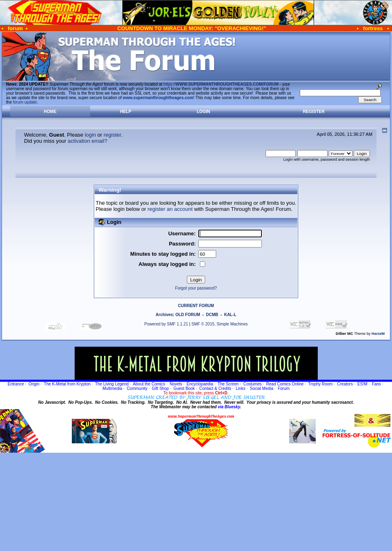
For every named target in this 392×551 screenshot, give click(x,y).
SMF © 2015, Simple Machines (219, 324)
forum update (25, 102)
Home (50, 112)
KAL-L (230, 315)
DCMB (212, 315)
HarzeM (378, 334)
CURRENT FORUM (196, 306)
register (112, 135)
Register (314, 112)
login (90, 135)
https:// (221, 84)
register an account (170, 209)
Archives (164, 315)
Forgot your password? (196, 288)
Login (203, 112)
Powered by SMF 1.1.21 (166, 324)
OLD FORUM (188, 315)
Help (126, 112)
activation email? (87, 141)
